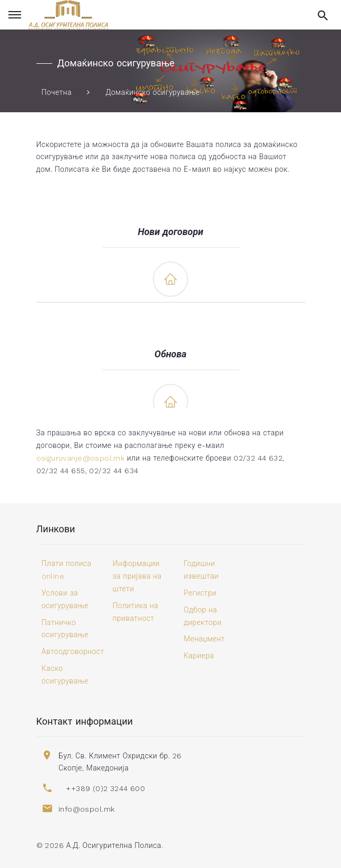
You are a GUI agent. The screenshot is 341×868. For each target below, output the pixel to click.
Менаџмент (204, 639)
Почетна (57, 92)
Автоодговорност (73, 651)
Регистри (200, 593)
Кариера (199, 656)
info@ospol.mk (86, 809)
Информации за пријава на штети (137, 576)
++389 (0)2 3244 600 (105, 788)
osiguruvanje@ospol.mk (81, 458)
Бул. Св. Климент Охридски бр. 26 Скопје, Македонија (120, 762)
